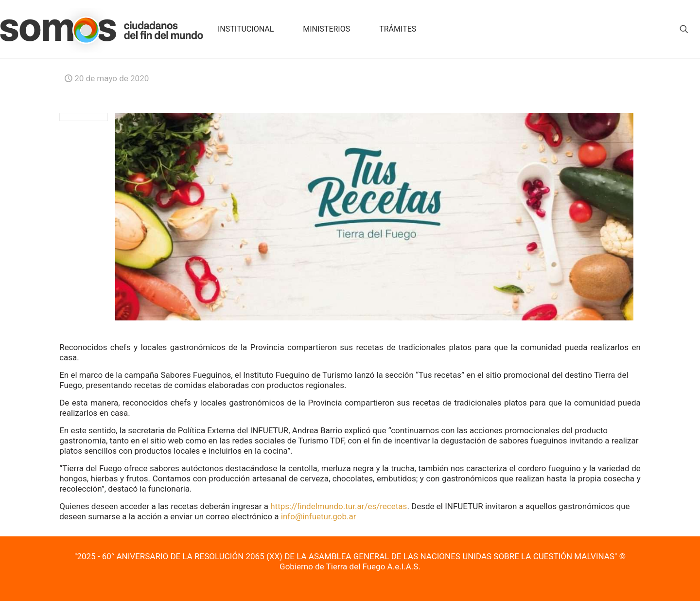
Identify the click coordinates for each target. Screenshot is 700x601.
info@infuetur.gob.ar (319, 516)
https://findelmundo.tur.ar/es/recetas (339, 506)
